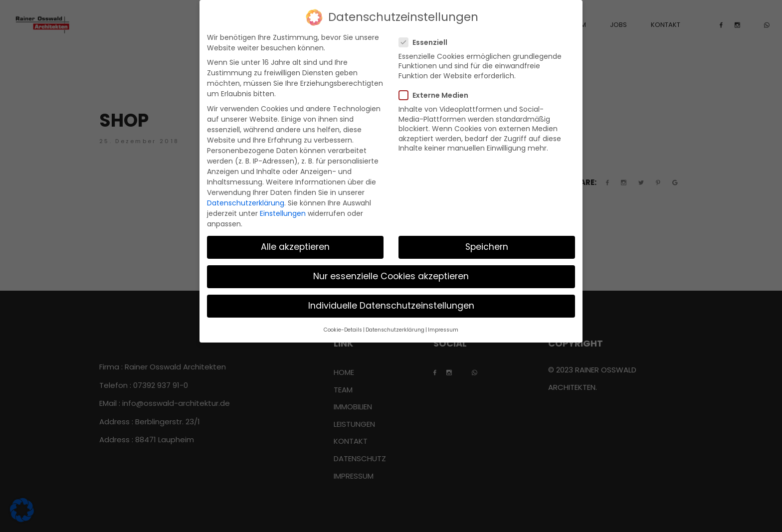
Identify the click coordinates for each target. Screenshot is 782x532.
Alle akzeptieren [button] (295, 247)
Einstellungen (283, 213)
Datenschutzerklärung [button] (395, 330)
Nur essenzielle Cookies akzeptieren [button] (391, 276)
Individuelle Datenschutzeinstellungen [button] (391, 306)
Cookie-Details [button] (343, 330)
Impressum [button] (443, 330)
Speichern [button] (487, 247)
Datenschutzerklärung (246, 203)
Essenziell (426, 42)
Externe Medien (437, 95)
